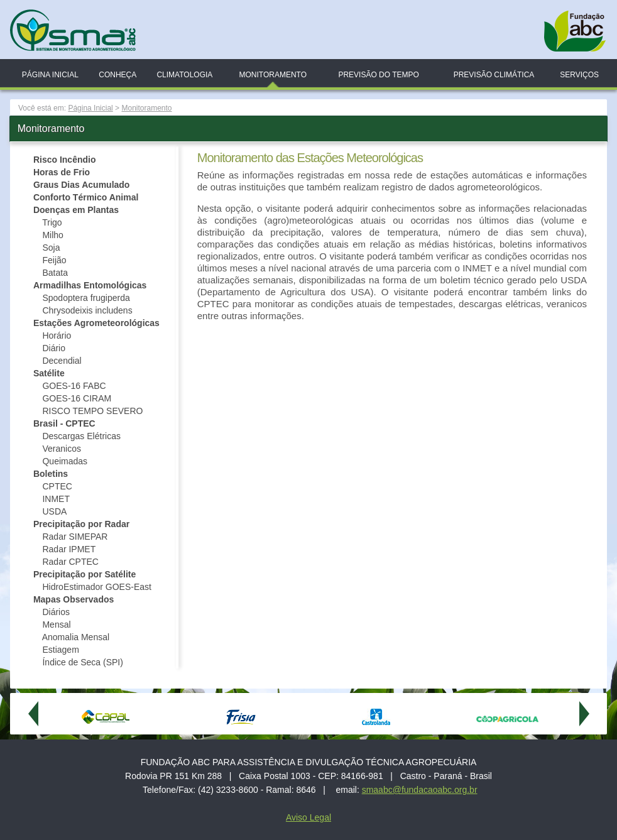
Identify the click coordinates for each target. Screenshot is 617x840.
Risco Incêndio (65, 160)
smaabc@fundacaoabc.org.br (420, 790)
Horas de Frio (62, 172)
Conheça (117, 75)
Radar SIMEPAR (75, 537)
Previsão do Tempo (378, 75)
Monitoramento (273, 75)
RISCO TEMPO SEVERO (92, 411)
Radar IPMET (69, 549)
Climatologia (184, 75)
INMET (56, 499)
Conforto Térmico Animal (86, 197)
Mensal (56, 625)
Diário (54, 348)
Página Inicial (50, 75)
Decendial (62, 361)
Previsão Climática (494, 75)
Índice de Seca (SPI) (82, 662)
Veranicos (61, 449)
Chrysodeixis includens (87, 310)
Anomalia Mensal (77, 637)
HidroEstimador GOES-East (97, 587)
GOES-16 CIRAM (77, 398)
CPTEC (57, 486)
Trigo (52, 222)
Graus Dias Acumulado (82, 185)
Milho (52, 235)
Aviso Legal (308, 817)
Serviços (579, 75)
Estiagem (60, 650)
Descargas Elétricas (81, 436)
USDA (54, 511)
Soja (51, 248)
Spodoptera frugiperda (86, 298)
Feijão (54, 260)
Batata (55, 273)
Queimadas (65, 461)
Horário (57, 335)
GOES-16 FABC (74, 386)
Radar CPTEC (70, 562)
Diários (56, 612)
